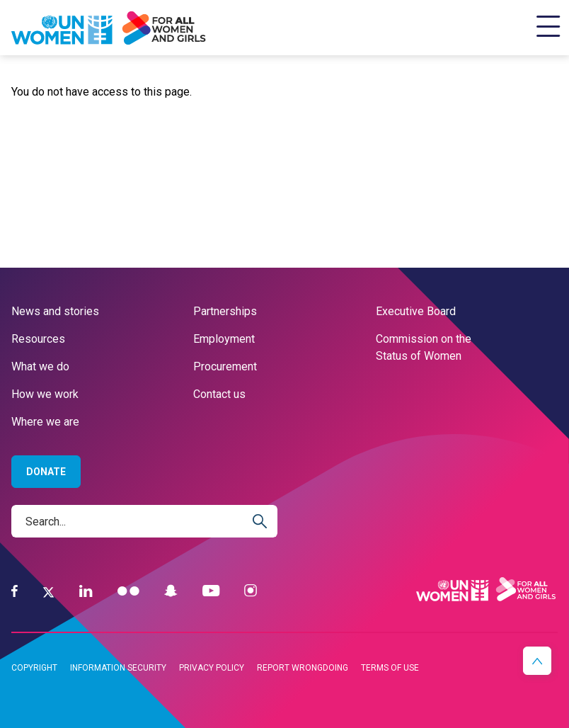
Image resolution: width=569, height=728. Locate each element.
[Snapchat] (171, 591)
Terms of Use (390, 668)
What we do (40, 366)
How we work (45, 394)
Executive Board (416, 311)
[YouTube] (211, 591)
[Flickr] (128, 591)
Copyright (34, 668)
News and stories (55, 311)
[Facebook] (15, 591)
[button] (537, 661)
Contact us (219, 394)
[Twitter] (48, 591)
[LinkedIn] (86, 591)
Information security (118, 668)
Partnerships (225, 311)
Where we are (45, 422)
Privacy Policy (212, 668)
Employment (224, 339)
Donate (46, 472)
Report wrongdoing (303, 668)
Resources (38, 339)
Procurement (225, 366)
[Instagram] (251, 591)
